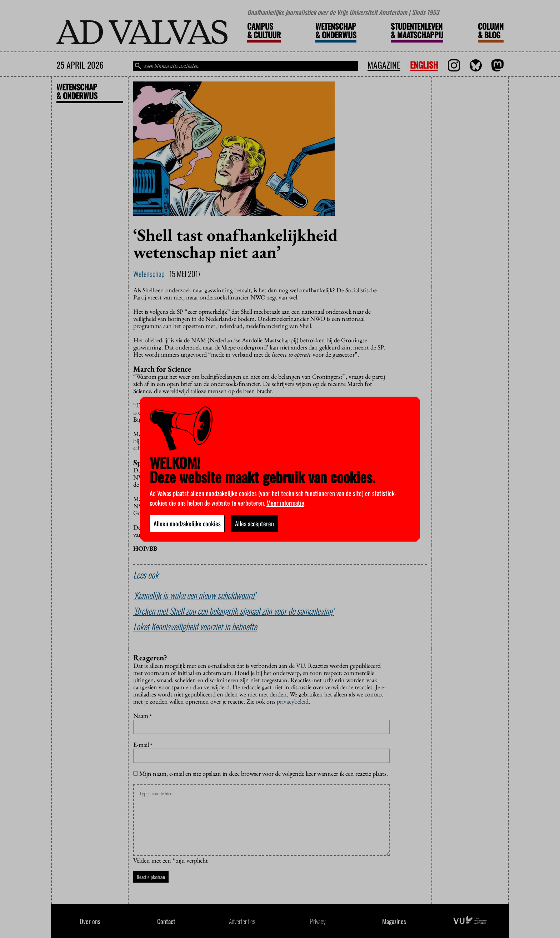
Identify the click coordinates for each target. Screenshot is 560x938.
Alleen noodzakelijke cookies (187, 523)
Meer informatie (285, 503)
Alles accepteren (254, 523)
